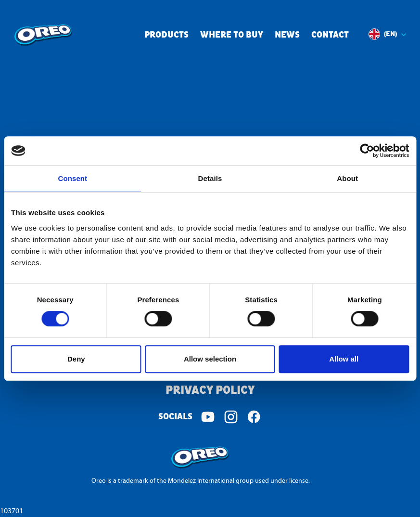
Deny (76, 359)
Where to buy (232, 35)
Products (166, 35)
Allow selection (210, 359)
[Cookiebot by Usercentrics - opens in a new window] (367, 151)
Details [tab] (210, 178)
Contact (330, 35)
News (287, 35)
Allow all (344, 359)
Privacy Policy (210, 391)
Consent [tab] (72, 178)
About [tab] (347, 178)
